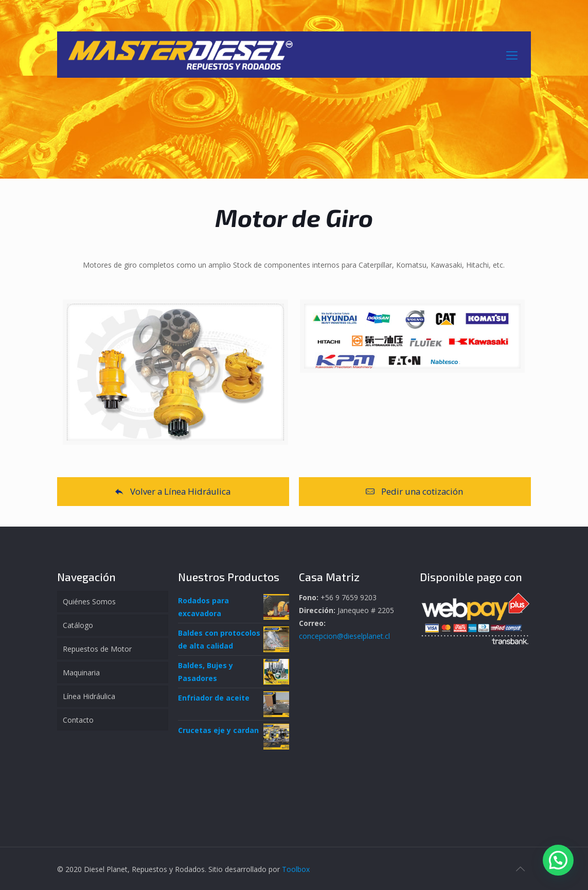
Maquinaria (81, 673)
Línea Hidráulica (89, 696)
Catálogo (78, 625)
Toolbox (296, 869)
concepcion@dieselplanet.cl (344, 636)
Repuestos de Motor (97, 649)
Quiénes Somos (89, 601)
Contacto (78, 720)
